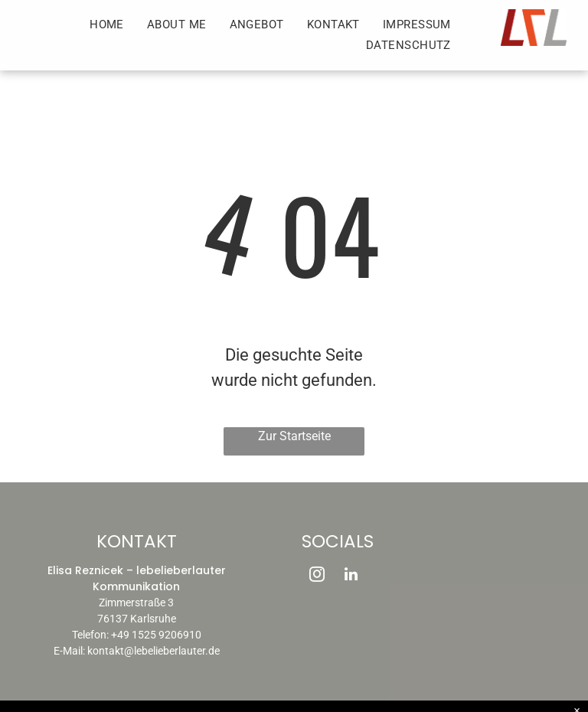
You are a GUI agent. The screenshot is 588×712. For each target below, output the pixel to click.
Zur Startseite (294, 436)
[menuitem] (107, 25)
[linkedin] (351, 576)
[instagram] (317, 576)
